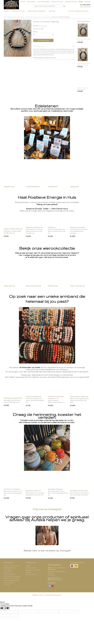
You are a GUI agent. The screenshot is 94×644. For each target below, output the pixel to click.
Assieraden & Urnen (32, 17)
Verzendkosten (9, 583)
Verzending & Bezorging (71, 2)
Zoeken (64, 6)
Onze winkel (8, 570)
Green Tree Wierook (78, 286)
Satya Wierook (9, 286)
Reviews (6, 585)
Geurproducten (18, 11)
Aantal (35, 32)
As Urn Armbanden (45, 17)
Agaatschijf (74, 187)
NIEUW (6, 11)
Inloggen (81, 2)
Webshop (23, 2)
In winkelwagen (44, 40)
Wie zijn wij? (7, 572)
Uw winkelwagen (85, 5)
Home (5, 17)
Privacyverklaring (31, 2)
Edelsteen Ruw (9, 187)
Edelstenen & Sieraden (37, 11)
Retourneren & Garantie (57, 2)
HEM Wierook (53, 286)
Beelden (52, 11)
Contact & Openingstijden (43, 2)
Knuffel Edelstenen (33, 187)
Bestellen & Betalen (10, 568)
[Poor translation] (7, 608)
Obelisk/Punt (53, 187)
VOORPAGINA (15, 2)
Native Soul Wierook (33, 286)
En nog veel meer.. (20, 17)
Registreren (87, 2)
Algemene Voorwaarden (12, 566)
